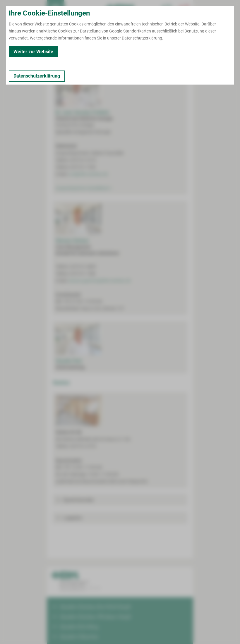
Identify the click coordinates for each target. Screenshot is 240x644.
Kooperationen (111, 50)
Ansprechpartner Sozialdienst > (84, 188)
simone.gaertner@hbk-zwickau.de (100, 281)
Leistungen (81, 50)
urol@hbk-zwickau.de (88, 174)
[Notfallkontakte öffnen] (184, 9)
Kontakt (57, 50)
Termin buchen (73, 9)
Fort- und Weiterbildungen (154, 50)
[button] (120, 500)
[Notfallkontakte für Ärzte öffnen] (167, 9)
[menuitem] (56, 9)
